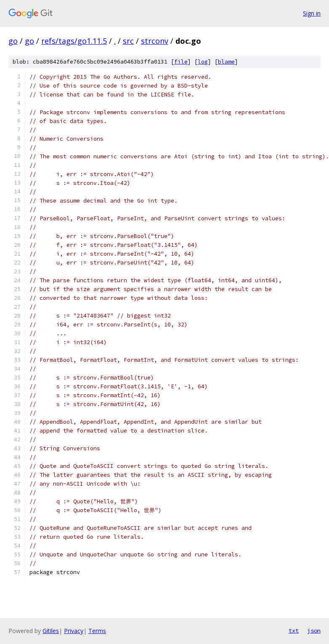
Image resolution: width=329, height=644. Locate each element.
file (181, 62)
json (314, 631)
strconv (155, 41)
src (128, 41)
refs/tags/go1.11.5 (74, 41)
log (203, 62)
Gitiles (51, 631)
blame (226, 62)
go (13, 41)
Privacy (74, 631)
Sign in (312, 13)
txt (294, 631)
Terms (97, 631)
